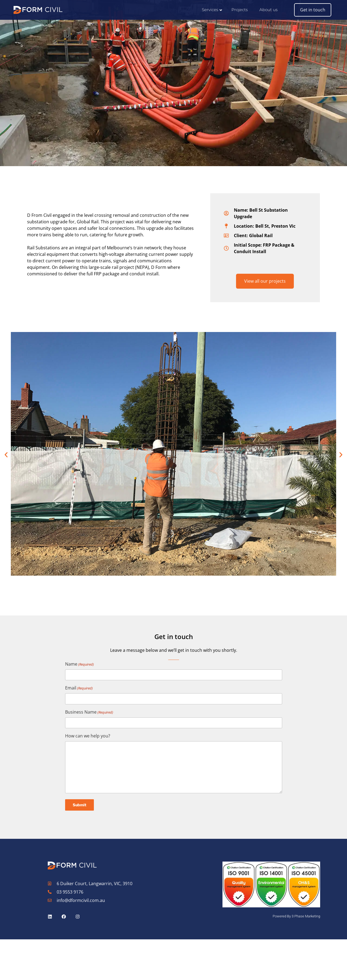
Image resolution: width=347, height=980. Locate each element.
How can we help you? (88, 736)
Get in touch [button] (313, 10)
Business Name (89, 712)
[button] (6, 455)
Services (210, 10)
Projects (240, 10)
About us (268, 10)
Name (79, 664)
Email (79, 688)
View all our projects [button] (265, 281)
